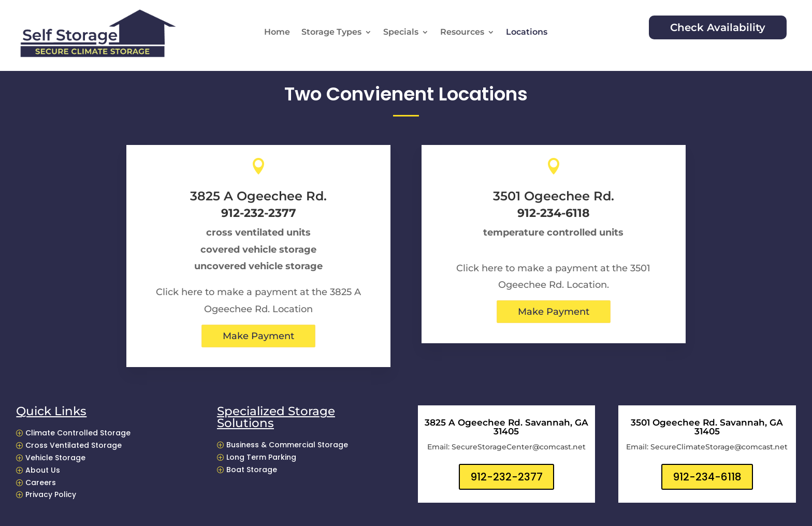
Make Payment (258, 336)
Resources (462, 33)
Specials (401, 33)
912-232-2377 (506, 477)
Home (277, 33)
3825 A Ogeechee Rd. (258, 196)
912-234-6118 (707, 477)
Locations (527, 33)
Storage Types (331, 33)
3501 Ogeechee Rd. (554, 196)
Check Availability (718, 27)
